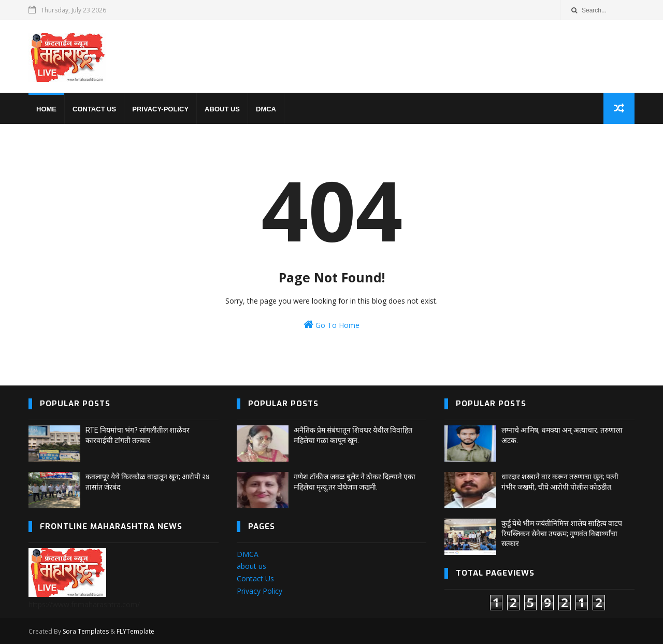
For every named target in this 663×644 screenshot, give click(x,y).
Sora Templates (86, 631)
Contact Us (255, 578)
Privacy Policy (260, 591)
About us (222, 109)
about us (251, 566)
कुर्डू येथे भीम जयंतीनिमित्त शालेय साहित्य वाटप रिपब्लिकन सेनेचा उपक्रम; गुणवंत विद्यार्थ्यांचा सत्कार (562, 533)
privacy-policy (160, 109)
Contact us (94, 109)
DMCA (266, 109)
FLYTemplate (135, 631)
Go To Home (331, 325)
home (46, 109)
